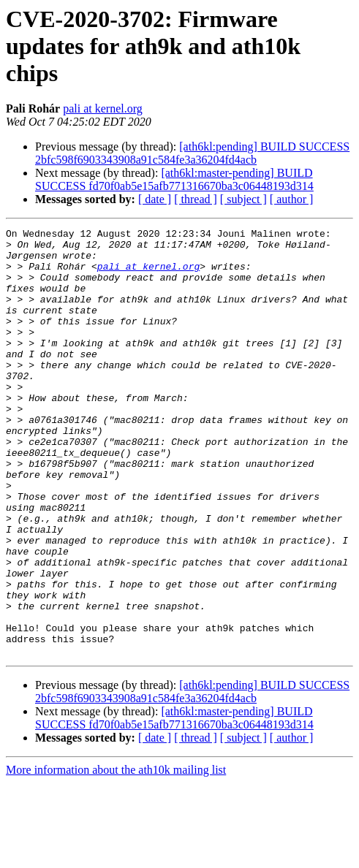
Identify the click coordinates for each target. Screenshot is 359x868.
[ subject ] (243, 199)
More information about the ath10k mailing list (116, 855)
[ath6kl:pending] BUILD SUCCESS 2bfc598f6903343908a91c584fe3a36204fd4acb (192, 153)
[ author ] (292, 199)
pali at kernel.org (103, 108)
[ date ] (155, 199)
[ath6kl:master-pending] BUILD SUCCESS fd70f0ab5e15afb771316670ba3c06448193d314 (174, 179)
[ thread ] (196, 199)
